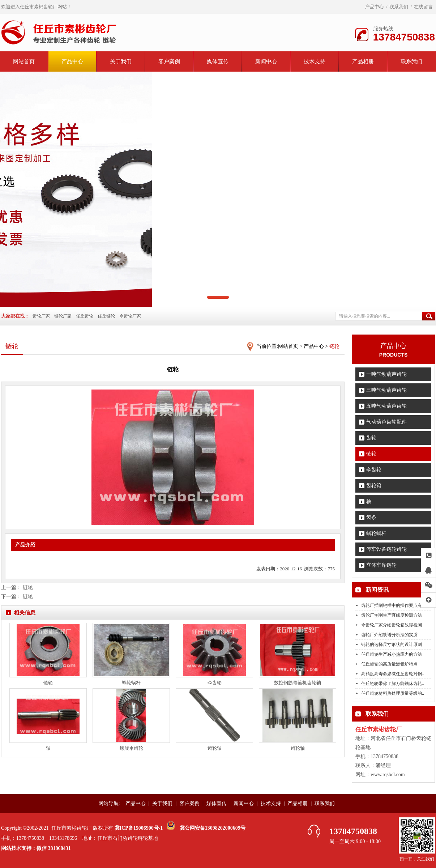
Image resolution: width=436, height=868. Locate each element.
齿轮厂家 (41, 316)
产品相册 (363, 61)
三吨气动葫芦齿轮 (386, 390)
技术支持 (315, 61)
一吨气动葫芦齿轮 (386, 374)
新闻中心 (266, 61)
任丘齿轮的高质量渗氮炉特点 (389, 664)
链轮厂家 (63, 316)
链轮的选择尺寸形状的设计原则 (392, 644)
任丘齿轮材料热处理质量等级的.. (393, 693)
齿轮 (371, 438)
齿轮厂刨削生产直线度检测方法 (392, 615)
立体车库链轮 (381, 565)
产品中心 (375, 7)
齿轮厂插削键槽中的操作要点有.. (393, 605)
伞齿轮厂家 (130, 316)
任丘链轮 (106, 316)
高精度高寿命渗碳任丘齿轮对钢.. (393, 674)
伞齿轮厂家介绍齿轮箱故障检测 (392, 625)
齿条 (371, 517)
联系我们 (399, 7)
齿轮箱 (374, 486)
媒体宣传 (218, 61)
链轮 (371, 454)
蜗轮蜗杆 (376, 533)
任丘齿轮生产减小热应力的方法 (392, 654)
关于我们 (121, 61)
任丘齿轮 (85, 316)
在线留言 (423, 7)
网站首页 (24, 61)
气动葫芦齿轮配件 (386, 422)
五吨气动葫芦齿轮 (386, 406)
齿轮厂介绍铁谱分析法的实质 (389, 635)
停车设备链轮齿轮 (386, 549)
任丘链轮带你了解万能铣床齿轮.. (393, 684)
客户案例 (169, 61)
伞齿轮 (374, 470)
